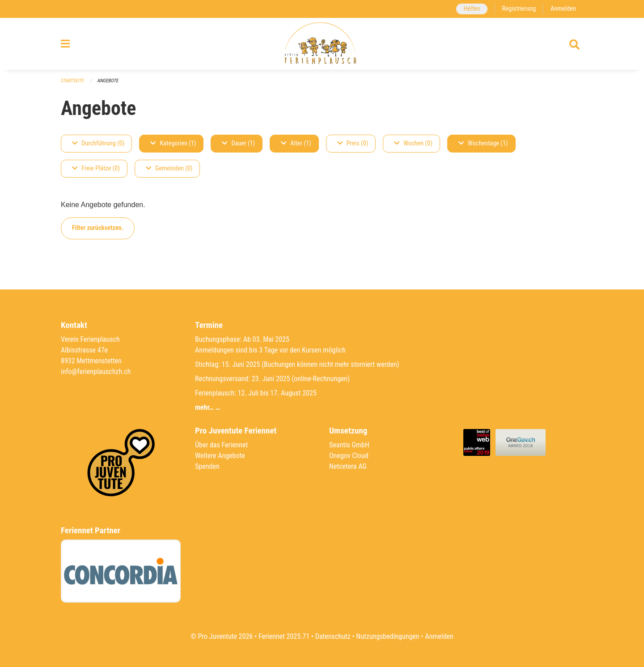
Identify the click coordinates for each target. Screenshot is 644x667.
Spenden (207, 466)
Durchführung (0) (98, 143)
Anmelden (563, 9)
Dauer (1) (238, 143)
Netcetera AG (348, 466)
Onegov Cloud (349, 456)
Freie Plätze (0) (96, 168)
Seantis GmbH (349, 445)
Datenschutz (333, 636)
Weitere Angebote (220, 456)
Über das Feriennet (221, 445)
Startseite (72, 81)
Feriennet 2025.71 (284, 636)
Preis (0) (353, 143)
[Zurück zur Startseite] (322, 44)
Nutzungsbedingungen (388, 636)
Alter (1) (296, 143)
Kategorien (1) (173, 143)
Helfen (472, 9)
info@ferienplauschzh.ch (96, 372)
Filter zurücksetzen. (98, 228)
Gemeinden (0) (169, 168)
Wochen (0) (413, 143)
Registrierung (519, 9)
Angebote (108, 81)
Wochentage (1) (483, 143)
